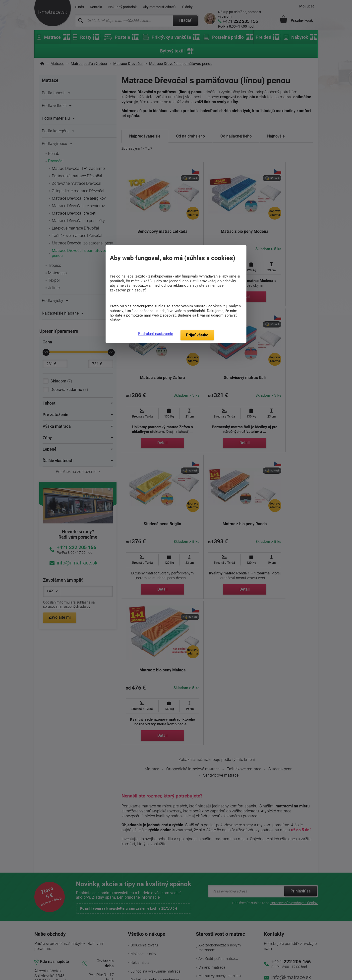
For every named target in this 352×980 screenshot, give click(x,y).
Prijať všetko (197, 335)
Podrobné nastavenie (156, 334)
